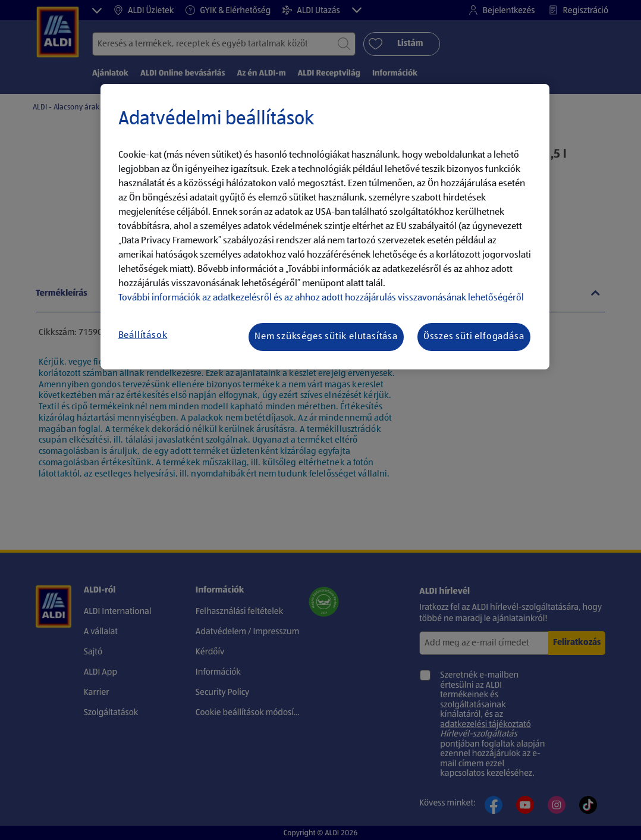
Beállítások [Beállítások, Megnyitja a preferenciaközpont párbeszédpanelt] (143, 336)
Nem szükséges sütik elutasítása (326, 337)
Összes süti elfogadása (474, 337)
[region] (325, 227)
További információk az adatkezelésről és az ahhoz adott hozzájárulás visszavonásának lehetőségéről (321, 298)
